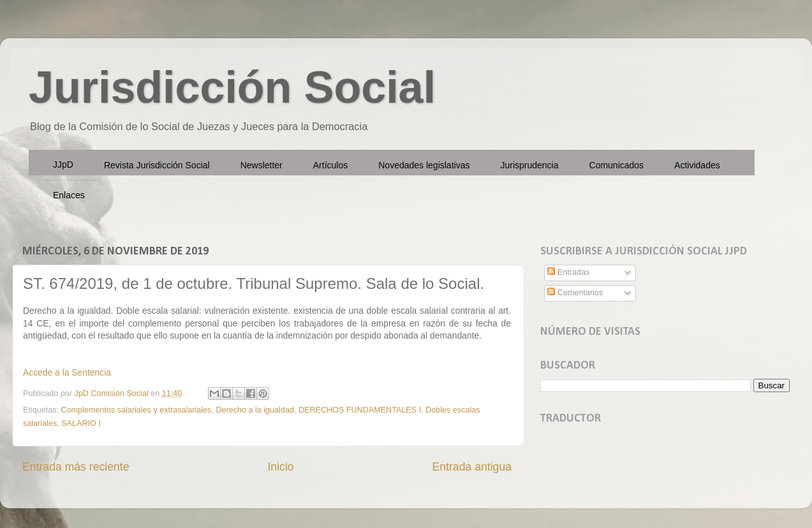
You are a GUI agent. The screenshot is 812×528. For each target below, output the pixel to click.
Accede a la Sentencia (67, 372)
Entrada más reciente (76, 467)
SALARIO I (81, 423)
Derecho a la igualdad (255, 410)
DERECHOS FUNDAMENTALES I (360, 410)
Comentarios (575, 293)
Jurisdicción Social (232, 87)
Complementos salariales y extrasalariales (137, 410)
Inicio (280, 467)
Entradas (568, 272)
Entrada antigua (472, 467)
